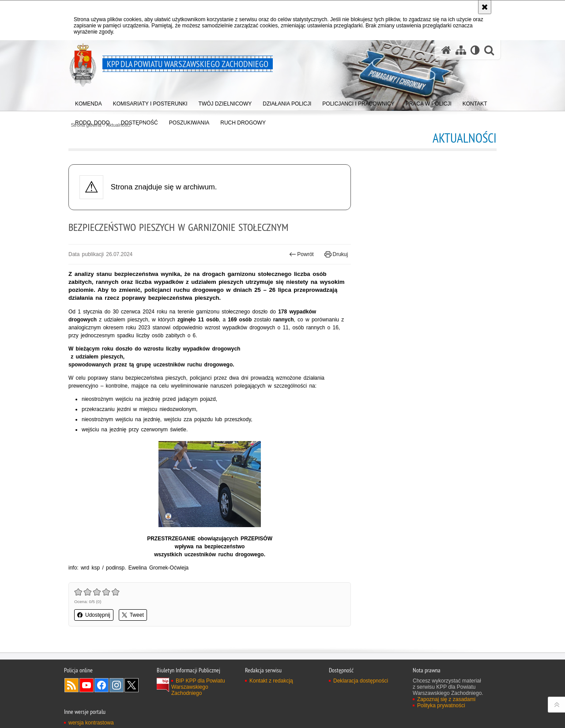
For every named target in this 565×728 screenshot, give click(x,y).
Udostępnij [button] (94, 615)
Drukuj (336, 254)
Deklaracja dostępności (361, 681)
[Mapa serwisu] (461, 50)
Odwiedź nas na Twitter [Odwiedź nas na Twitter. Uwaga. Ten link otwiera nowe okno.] (132, 685)
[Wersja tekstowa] (475, 50)
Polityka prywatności (441, 705)
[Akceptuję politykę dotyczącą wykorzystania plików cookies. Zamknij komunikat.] (485, 7)
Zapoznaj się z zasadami (446, 699)
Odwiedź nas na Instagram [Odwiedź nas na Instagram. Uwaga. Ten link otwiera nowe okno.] (117, 685)
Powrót (301, 254)
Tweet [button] (133, 615)
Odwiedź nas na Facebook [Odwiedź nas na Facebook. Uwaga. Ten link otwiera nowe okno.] (102, 685)
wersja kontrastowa (91, 723)
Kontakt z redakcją (271, 681)
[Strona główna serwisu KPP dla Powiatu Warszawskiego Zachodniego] (446, 50)
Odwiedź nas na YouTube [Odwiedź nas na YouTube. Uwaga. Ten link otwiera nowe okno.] (87, 685)
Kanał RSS (72, 685)
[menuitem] (89, 102)
